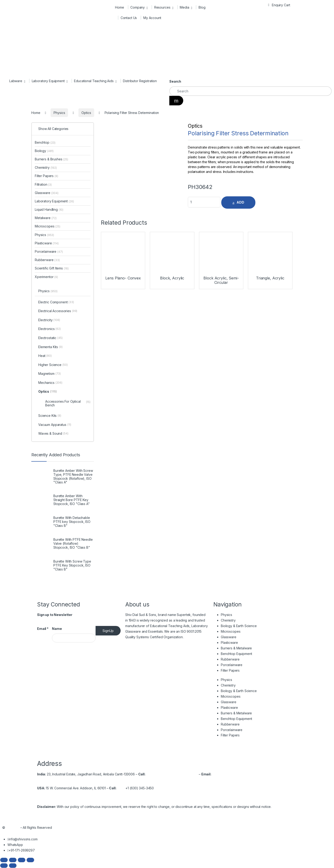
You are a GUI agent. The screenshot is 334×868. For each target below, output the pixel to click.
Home (119, 7)
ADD (240, 202)
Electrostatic (50, 338)
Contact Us (129, 18)
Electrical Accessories (58, 311)
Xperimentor (46, 277)
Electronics (50, 329)
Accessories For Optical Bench (68, 403)
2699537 (191, 774)
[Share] (22, 860)
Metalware (46, 218)
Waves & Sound (53, 434)
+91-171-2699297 (168, 774)
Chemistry (46, 167)
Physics (44, 235)
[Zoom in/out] (4, 860)
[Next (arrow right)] (13, 866)
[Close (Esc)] (30, 860)
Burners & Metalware (236, 648)
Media (184, 7)
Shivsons (13, 828)
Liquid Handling (49, 209)
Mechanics (50, 383)
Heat (45, 356)
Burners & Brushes (51, 159)
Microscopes (48, 226)
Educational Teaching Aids (94, 81)
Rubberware (47, 260)
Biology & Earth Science (239, 626)
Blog (202, 7)
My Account (152, 18)
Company (138, 7)
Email (43, 629)
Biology (44, 151)
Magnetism (50, 374)
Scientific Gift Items (52, 268)
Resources (162, 7)
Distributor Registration (140, 81)
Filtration (43, 184)
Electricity (49, 320)
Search (175, 81)
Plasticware (47, 243)
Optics (195, 126)
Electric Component (56, 302)
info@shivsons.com (227, 774)
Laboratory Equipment (48, 81)
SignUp (108, 631)
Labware (16, 81)
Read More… (194, 637)
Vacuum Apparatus (55, 425)
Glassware (47, 193)
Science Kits (50, 416)
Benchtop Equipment (236, 654)
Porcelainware (49, 251)
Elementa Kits (50, 347)
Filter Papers (47, 176)
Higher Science (53, 365)
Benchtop (45, 142)
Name (57, 629)
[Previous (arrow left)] (4, 866)
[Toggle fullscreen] (13, 860)
